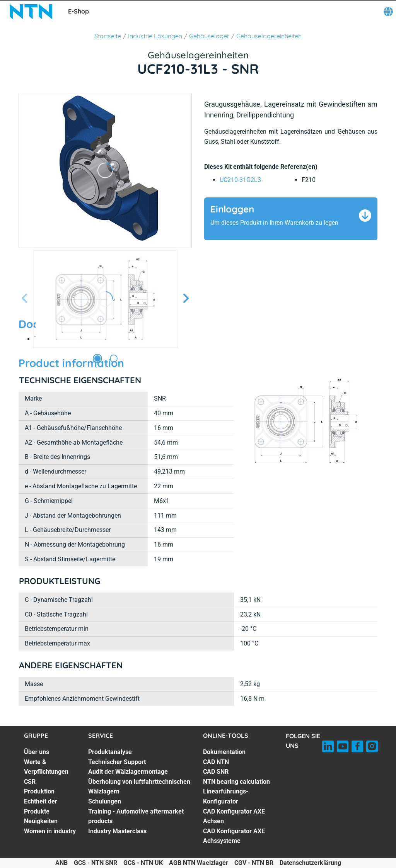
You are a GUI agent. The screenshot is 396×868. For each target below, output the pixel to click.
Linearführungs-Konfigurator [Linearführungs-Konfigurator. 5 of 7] (226, 796)
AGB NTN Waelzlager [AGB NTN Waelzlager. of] (199, 863)
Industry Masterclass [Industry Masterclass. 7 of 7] (117, 831)
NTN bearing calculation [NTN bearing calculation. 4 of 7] (236, 782)
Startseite (108, 36)
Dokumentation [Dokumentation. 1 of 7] (224, 752)
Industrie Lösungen (155, 36)
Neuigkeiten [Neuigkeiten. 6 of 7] (41, 821)
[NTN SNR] (31, 12)
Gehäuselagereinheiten (269, 36)
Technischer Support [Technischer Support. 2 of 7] (117, 762)
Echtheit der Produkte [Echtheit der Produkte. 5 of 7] (41, 806)
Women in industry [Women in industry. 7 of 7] (50, 831)
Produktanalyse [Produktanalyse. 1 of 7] (110, 752)
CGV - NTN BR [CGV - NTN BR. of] (254, 863)
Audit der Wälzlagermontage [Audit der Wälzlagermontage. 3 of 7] (128, 772)
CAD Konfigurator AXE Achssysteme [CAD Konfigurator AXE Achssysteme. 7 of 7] (234, 836)
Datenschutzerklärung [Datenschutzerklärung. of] (310, 863)
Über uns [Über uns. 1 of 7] (37, 752)
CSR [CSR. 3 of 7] (30, 782)
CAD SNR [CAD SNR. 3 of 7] (216, 772)
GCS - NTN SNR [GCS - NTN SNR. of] (96, 863)
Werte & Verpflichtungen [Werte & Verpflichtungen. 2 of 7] (46, 767)
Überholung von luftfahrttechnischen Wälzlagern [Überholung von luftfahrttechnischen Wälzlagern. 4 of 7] (139, 787)
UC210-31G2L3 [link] (240, 180)
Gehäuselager (209, 36)
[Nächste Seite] (186, 299)
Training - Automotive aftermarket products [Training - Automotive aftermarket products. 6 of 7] (136, 816)
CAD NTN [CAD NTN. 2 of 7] (216, 762)
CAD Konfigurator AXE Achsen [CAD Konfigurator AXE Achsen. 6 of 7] (234, 816)
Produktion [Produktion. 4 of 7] (39, 791)
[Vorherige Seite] (25, 299)
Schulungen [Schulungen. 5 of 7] (105, 801)
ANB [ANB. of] (61, 863)
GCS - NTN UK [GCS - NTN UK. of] (143, 863)
